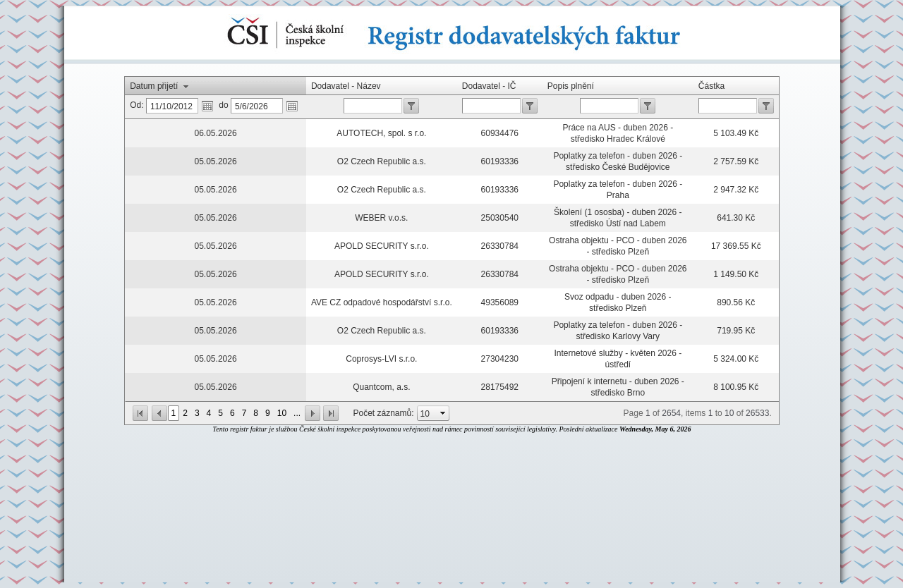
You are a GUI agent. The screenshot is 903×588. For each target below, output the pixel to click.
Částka (711, 86)
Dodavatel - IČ (489, 86)
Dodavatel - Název (346, 86)
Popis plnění (571, 86)
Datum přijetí (154, 86)
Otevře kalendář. (207, 106)
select (443, 413)
